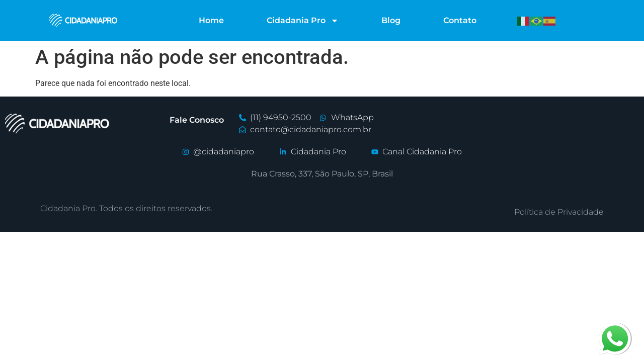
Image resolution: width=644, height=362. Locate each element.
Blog (391, 20)
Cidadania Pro (303, 21)
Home (211, 20)
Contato (460, 20)
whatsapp (615, 329)
